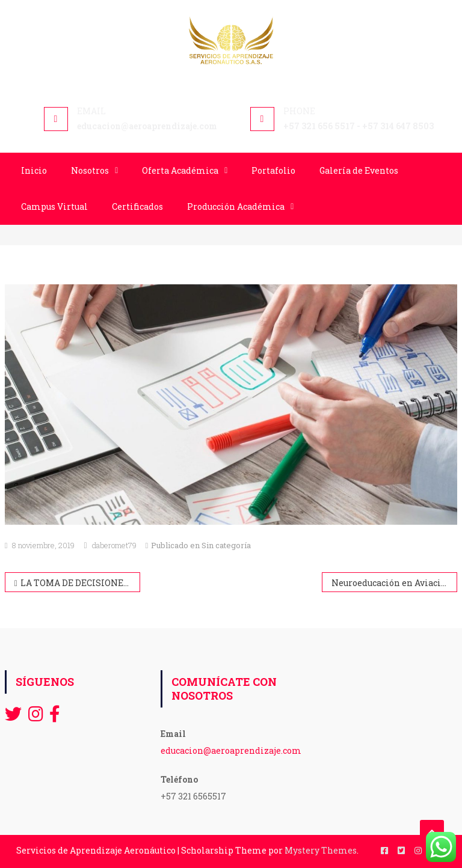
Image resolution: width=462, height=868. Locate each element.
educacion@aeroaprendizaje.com (231, 750)
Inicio (34, 170)
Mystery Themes (321, 850)
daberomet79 (114, 545)
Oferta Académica (180, 170)
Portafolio (273, 170)
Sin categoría (226, 545)
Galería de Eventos (359, 170)
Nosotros (90, 170)
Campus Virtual (54, 206)
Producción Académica (236, 206)
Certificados (137, 206)
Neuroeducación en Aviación (392, 583)
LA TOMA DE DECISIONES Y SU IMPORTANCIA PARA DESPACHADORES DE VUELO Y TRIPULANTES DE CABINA (81, 583)
